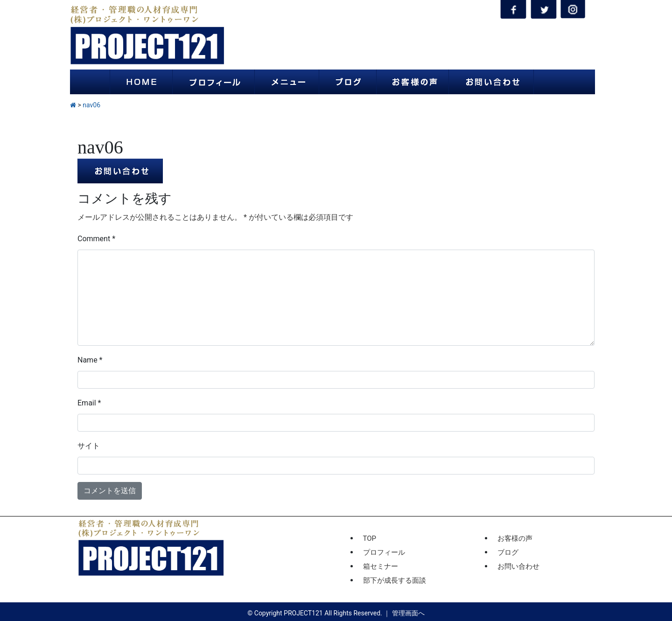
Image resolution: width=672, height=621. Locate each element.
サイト (89, 446)
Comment (96, 239)
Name (90, 360)
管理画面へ (408, 613)
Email (89, 403)
